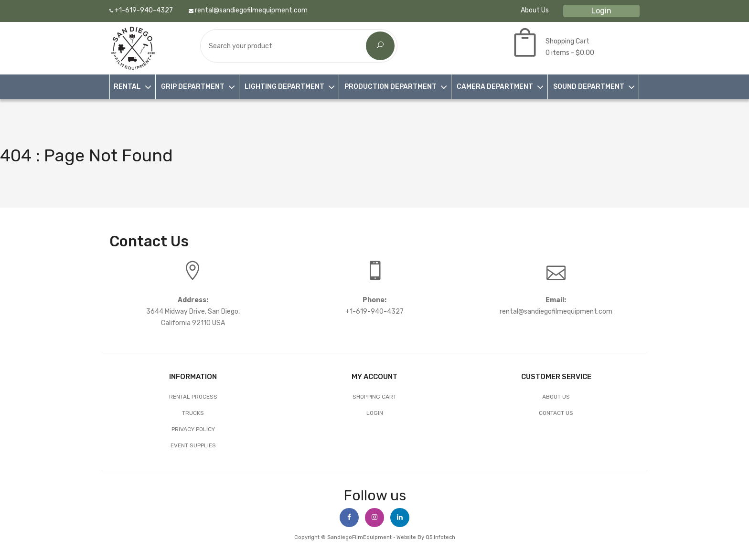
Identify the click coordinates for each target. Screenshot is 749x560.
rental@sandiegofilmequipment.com (248, 10)
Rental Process (193, 397)
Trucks (193, 413)
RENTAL (127, 87)
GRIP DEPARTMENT (193, 87)
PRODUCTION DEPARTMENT (391, 87)
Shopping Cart (374, 397)
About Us (535, 10)
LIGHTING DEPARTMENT (284, 87)
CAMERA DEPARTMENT (495, 87)
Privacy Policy (193, 429)
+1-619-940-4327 (141, 10)
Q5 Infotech (440, 537)
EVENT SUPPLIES (193, 445)
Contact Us (556, 413)
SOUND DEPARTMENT (589, 87)
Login (601, 11)
